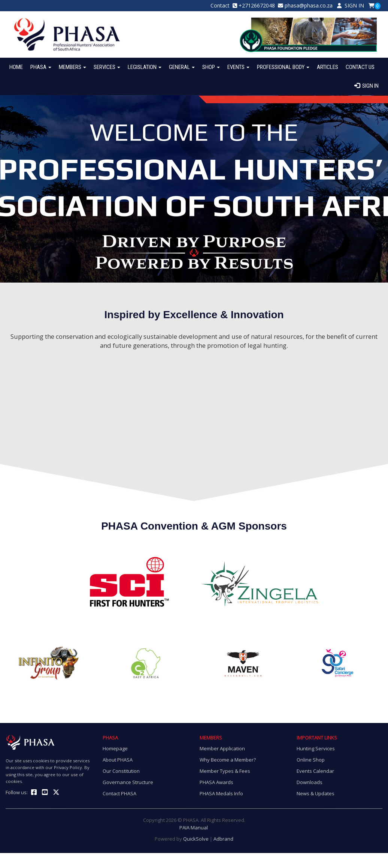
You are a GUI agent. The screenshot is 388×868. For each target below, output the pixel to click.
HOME (16, 67)
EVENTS (238, 67)
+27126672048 (257, 5)
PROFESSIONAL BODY (283, 67)
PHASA (41, 67)
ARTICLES (328, 67)
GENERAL (182, 67)
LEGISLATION (145, 67)
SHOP (211, 67)
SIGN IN (351, 5)
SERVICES (107, 67)
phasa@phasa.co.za (309, 5)
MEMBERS (72, 67)
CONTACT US (360, 67)
